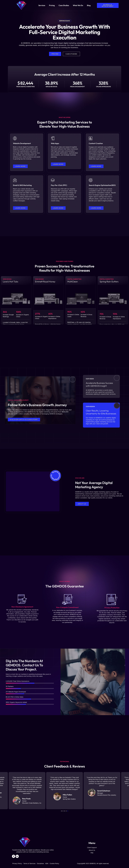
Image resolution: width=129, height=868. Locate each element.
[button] (61, 811)
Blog (89, 5)
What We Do (78, 5)
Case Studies (64, 5)
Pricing (52, 5)
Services (42, 5)
